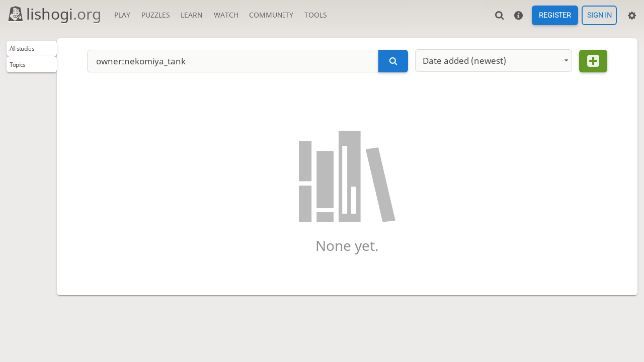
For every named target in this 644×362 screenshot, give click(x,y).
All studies (30, 51)
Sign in (599, 16)
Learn (192, 15)
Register (555, 16)
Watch (226, 15)
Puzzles (156, 15)
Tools (316, 15)
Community (271, 15)
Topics (23, 70)
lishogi (54, 14)
